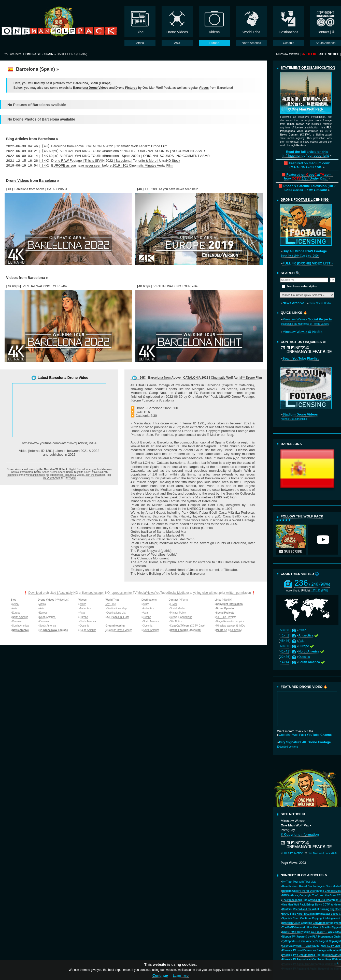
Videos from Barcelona (25, 278)
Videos (204, 88)
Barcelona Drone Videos (91, 88)
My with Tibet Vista (299, 882)
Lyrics (241, 621)
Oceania (17, 621)
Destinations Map (117, 608)
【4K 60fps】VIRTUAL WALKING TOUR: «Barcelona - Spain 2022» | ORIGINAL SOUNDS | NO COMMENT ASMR (125, 156)
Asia (15, 608)
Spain (94, 83)
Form (184, 600)
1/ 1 (285, 636)
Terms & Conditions (181, 617)
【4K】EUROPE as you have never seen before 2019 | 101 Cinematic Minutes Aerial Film (106, 165)
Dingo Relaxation (226, 621)
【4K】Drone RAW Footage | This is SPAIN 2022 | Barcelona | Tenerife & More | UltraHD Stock (110, 161)
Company (236, 630)
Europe (105, 83)
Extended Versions (288, 747)
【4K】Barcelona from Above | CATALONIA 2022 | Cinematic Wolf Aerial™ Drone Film (104, 146)
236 (312, 583)
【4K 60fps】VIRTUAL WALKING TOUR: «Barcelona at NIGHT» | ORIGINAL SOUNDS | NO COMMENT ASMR (123, 151)
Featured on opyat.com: (308, 176)
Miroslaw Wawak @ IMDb (231, 626)
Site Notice (176, 621)
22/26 (285, 657)
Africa (16, 604)
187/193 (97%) (320, 591)
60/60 (285, 646)
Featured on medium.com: (310, 165)
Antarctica (85, 608)
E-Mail (174, 604)
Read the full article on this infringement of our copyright (306, 154)
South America (20, 626)
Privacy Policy (178, 613)
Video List (63, 600)
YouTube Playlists (226, 617)
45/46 (285, 641)
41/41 (285, 652)
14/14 (285, 662)
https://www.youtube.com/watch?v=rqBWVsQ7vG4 (59, 443)
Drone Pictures (126, 88)
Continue (160, 975)
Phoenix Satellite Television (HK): (309, 188)
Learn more (181, 976)
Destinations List (116, 613)
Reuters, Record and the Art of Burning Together (312, 909)
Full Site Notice (293, 853)
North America (20, 617)
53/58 (285, 630)
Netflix (228, 600)
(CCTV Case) (188, 626)
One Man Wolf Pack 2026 (322, 853)
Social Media (177, 608)
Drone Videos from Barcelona (31, 181)
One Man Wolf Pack (306, 735)
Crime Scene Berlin (320, 303)
